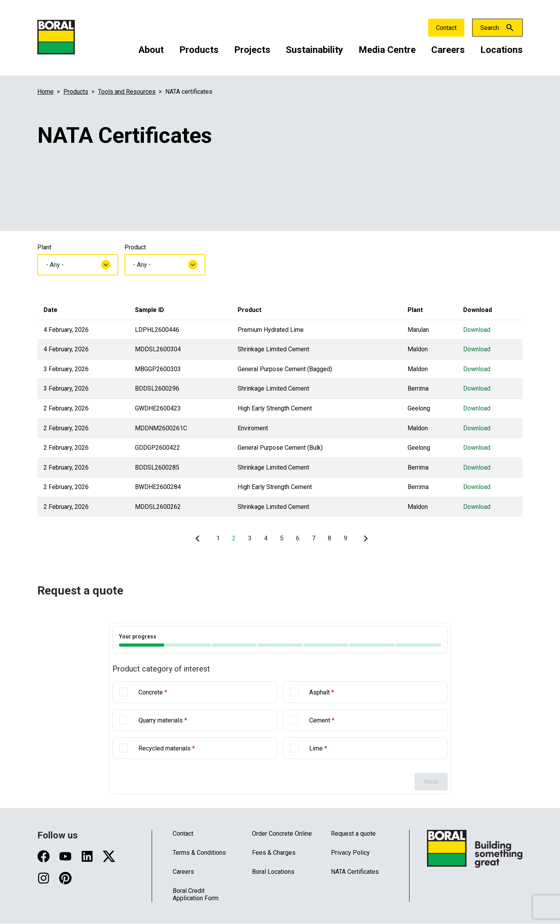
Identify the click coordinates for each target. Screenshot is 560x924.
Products (199, 50)
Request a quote (353, 834)
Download (477, 330)
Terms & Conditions (199, 853)
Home (45, 92)
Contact (446, 28)
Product (135, 247)
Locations (501, 50)
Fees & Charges (274, 853)
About (151, 50)
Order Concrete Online (282, 834)
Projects (252, 50)
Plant (44, 247)
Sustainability (314, 50)
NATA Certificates (355, 872)
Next (431, 782)
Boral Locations (273, 872)
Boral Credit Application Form (196, 894)
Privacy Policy (350, 853)
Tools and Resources (127, 92)
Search (490, 28)
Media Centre (387, 50)
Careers (448, 50)
